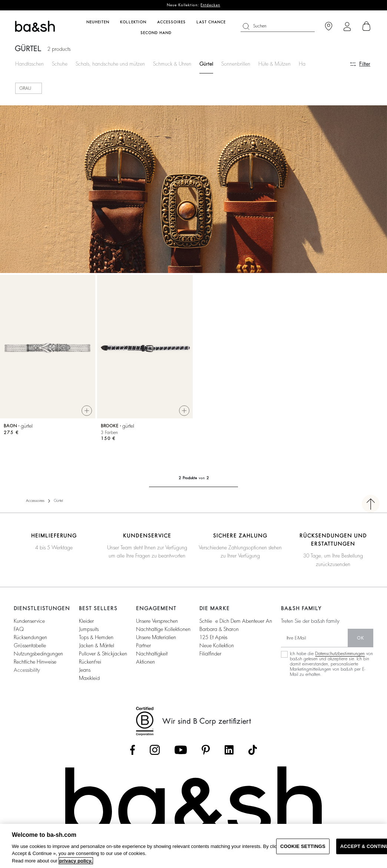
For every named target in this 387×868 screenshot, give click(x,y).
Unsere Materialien (156, 637)
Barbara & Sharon (219, 629)
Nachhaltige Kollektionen (163, 629)
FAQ (19, 629)
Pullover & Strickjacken (103, 654)
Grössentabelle (30, 645)
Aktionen (145, 662)
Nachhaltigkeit (152, 654)
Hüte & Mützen (274, 64)
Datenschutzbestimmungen (340, 654)
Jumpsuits (89, 629)
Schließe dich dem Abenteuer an (236, 621)
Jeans (85, 670)
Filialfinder (210, 654)
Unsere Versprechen (157, 621)
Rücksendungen (30, 637)
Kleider (86, 621)
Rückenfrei (90, 662)
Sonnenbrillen (236, 64)
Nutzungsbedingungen (38, 654)
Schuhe (60, 64)
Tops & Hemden (96, 637)
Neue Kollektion (217, 645)
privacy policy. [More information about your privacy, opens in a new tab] (76, 861)
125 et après (213, 637)
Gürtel (206, 64)
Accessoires (35, 501)
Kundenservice (29, 621)
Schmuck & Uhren (172, 64)
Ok (360, 638)
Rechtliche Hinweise (35, 662)
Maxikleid (89, 678)
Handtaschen (29, 64)
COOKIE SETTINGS (303, 846)
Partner (143, 645)
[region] (193, 846)
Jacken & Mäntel (97, 645)
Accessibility (27, 670)
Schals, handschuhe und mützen (110, 64)
